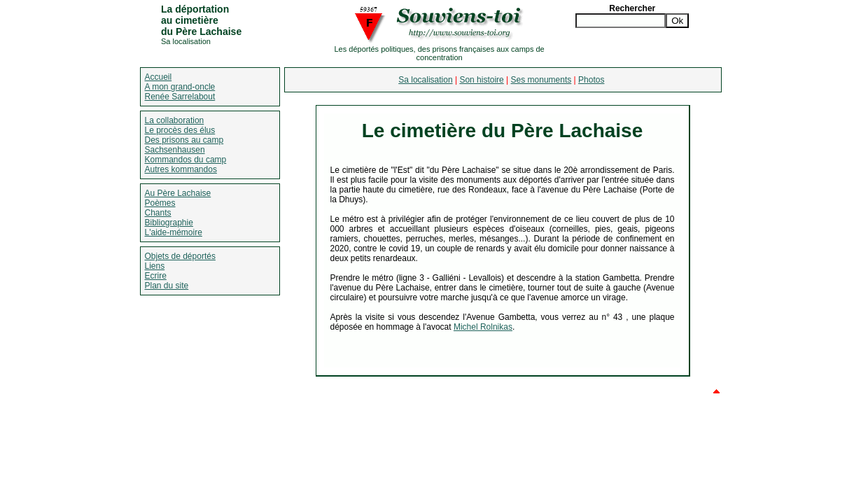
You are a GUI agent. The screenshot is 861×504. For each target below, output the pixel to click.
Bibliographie (169, 223)
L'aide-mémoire (174, 232)
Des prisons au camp (184, 140)
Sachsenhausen (175, 150)
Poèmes (160, 203)
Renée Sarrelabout (180, 97)
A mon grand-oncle (180, 87)
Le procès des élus (180, 130)
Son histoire (481, 80)
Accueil (159, 77)
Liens (155, 266)
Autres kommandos (181, 169)
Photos (591, 80)
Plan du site (167, 286)
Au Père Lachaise (178, 193)
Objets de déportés (180, 256)
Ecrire (156, 276)
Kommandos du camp (186, 160)
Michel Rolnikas (483, 327)
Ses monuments (541, 80)
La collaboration (175, 120)
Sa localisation (425, 80)
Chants (158, 213)
